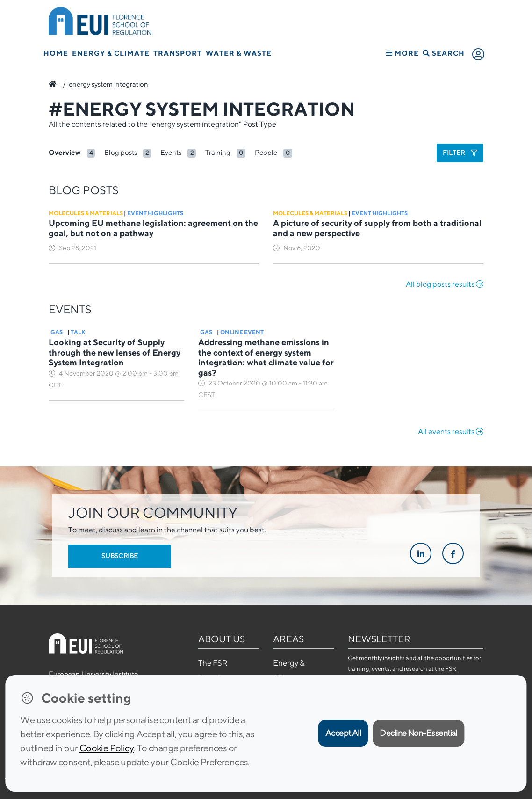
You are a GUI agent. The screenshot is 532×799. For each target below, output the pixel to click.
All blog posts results (445, 284)
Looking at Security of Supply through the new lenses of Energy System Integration (115, 352)
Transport (178, 53)
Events (171, 152)
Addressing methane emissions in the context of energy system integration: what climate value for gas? (266, 357)
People (266, 152)
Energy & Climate (111, 53)
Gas (57, 332)
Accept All (343, 733)
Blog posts (121, 152)
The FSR (213, 663)
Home (56, 53)
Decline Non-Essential (418, 733)
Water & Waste (239, 53)
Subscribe (120, 556)
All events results (451, 432)
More (403, 53)
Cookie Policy (107, 748)
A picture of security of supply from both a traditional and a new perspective (377, 228)
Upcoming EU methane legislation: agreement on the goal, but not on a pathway (153, 228)
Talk (78, 332)
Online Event (242, 332)
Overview (65, 152)
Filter (460, 153)
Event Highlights (155, 213)
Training (218, 152)
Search (444, 53)
